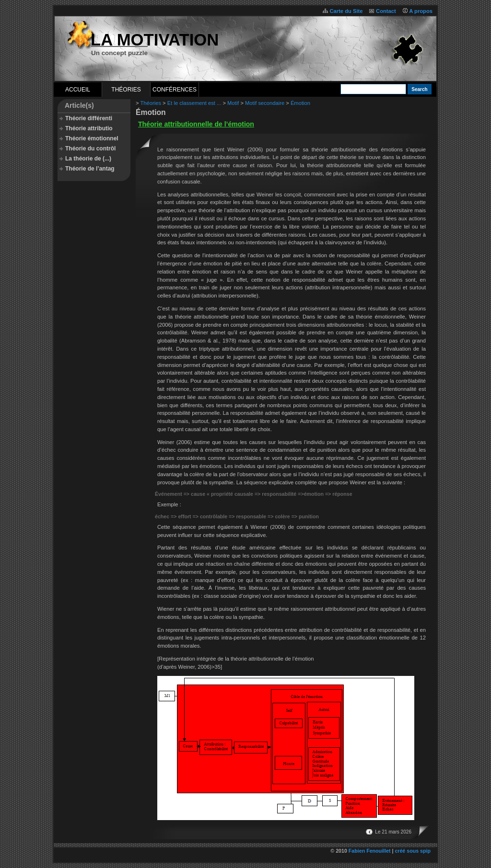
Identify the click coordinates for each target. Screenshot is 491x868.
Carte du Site (346, 11)
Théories (126, 90)
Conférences (175, 90)
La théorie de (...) (88, 159)
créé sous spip (413, 851)
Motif (233, 103)
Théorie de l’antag (90, 169)
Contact (386, 11)
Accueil (78, 90)
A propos (421, 11)
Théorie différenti (89, 118)
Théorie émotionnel (92, 138)
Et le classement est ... (194, 103)
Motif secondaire (265, 103)
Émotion (300, 103)
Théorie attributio (89, 128)
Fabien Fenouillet (370, 851)
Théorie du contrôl (90, 148)
